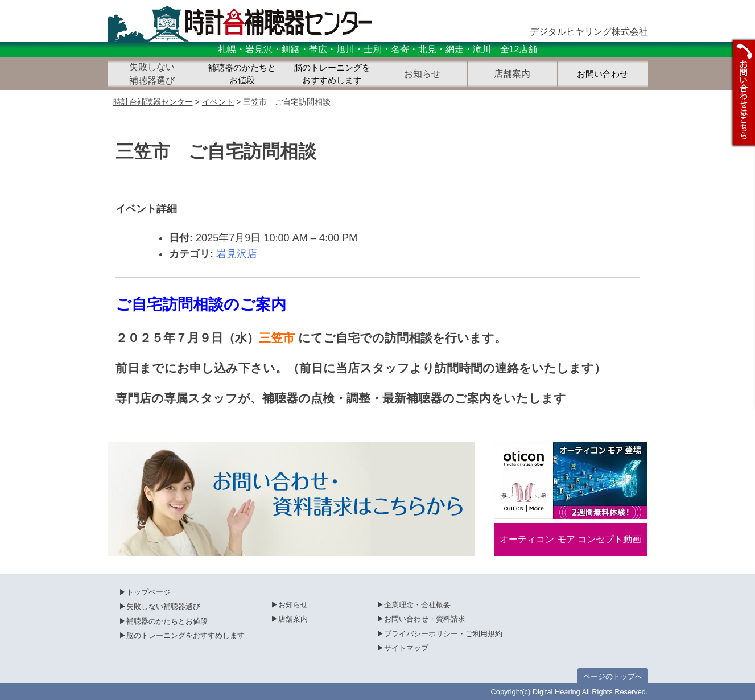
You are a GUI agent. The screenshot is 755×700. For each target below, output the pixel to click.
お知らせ (293, 605)
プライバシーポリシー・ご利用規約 (443, 634)
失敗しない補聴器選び (163, 606)
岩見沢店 (237, 254)
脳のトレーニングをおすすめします (332, 74)
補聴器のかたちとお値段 (242, 74)
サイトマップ (406, 648)
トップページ (148, 592)
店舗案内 (293, 619)
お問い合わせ (603, 74)
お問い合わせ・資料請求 (425, 619)
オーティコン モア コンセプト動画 (570, 539)
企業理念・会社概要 (417, 605)
